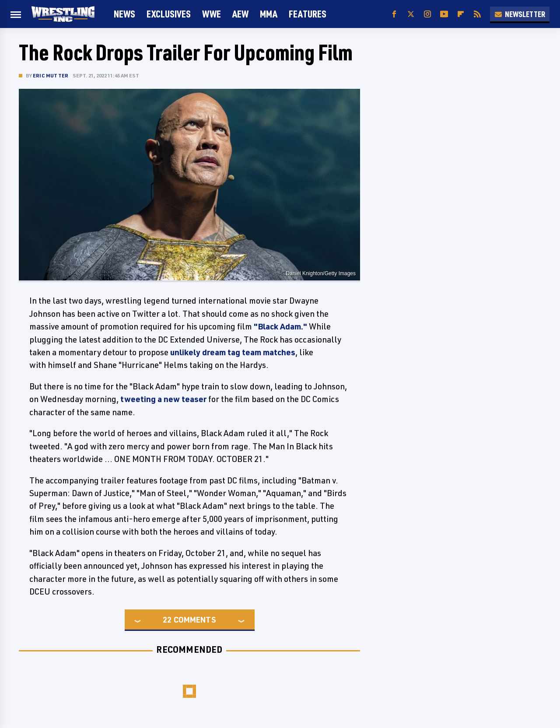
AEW (240, 14)
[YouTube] (444, 14)
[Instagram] (427, 14)
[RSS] (477, 14)
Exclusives (169, 14)
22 (167, 619)
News (124, 14)
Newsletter (520, 14)
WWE (212, 14)
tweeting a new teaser (163, 399)
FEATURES (308, 14)
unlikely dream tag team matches (233, 352)
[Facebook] (394, 14)
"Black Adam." (280, 326)
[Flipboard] (461, 14)
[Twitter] (411, 14)
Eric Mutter (51, 75)
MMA (269, 14)
